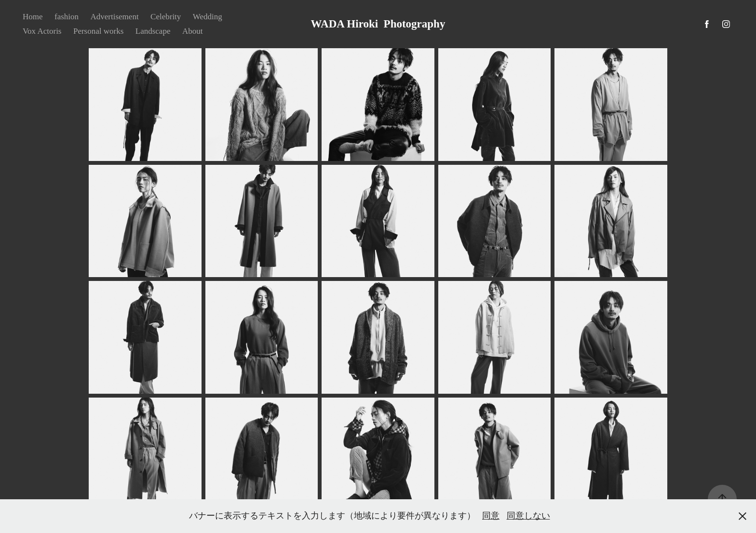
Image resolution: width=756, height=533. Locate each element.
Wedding (208, 17)
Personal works (98, 31)
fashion (67, 17)
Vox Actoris (42, 31)
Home (33, 17)
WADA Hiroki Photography (378, 24)
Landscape (153, 31)
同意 (491, 516)
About (193, 31)
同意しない (528, 516)
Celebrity (166, 17)
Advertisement (115, 17)
